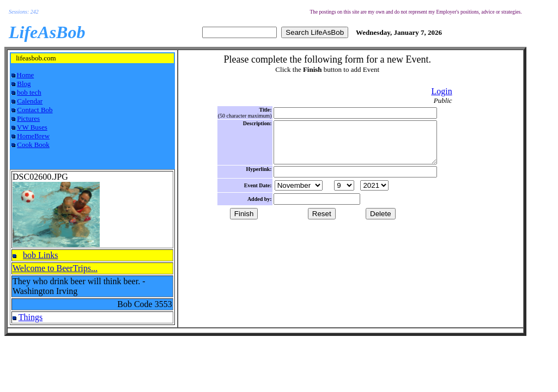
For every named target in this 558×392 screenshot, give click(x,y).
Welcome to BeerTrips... (55, 268)
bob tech (29, 92)
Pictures (28, 118)
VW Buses (32, 127)
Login (441, 91)
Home (26, 75)
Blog (24, 84)
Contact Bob (35, 110)
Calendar (30, 101)
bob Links (40, 255)
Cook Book (33, 145)
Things (31, 317)
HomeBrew (33, 136)
